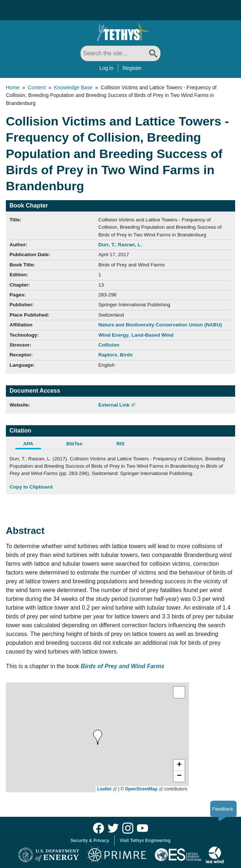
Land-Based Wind (153, 335)
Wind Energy (113, 335)
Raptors (107, 355)
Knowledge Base (73, 87)
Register (132, 68)
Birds (126, 355)
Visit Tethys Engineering (145, 841)
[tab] (33, 445)
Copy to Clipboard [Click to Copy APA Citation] (31, 487)
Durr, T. (107, 245)
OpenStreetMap (141, 789)
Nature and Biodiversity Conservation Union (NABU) (160, 325)
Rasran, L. (130, 245)
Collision (109, 345)
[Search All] (120, 53)
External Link (114, 405)
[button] (179, 765)
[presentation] (98, 737)
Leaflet (105, 789)
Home (13, 87)
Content (37, 87)
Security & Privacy (90, 841)
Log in (106, 68)
